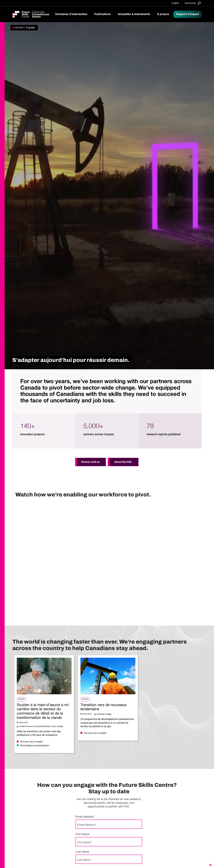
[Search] (193, 3)
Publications (103, 14)
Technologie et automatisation (35, 746)
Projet (22, 699)
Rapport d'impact (188, 14)
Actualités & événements (134, 14)
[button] (210, 865)
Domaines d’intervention (71, 14)
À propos (163, 14)
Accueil (19, 28)
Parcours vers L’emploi (31, 742)
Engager (30, 28)
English (175, 3)
